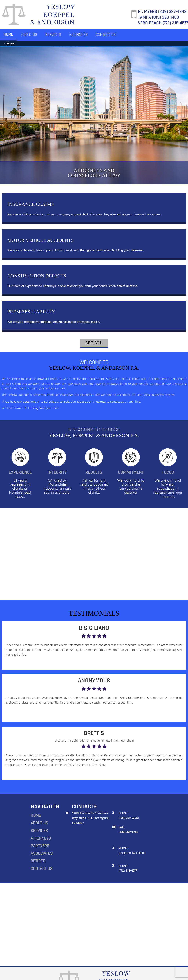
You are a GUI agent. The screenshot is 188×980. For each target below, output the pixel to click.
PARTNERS (40, 821)
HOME (8, 35)
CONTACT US (106, 35)
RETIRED (38, 836)
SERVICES (53, 35)
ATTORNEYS (78, 35)
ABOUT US (29, 35)
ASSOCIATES (42, 828)
